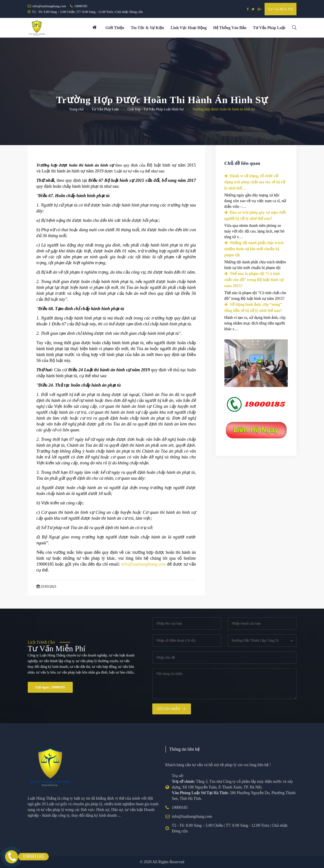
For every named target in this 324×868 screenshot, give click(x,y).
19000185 (81, 6)
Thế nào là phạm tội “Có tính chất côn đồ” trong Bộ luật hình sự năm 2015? (254, 280)
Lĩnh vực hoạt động (189, 28)
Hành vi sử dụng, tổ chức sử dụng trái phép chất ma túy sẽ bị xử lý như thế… (255, 182)
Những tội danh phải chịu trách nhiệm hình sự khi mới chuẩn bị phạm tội (254, 249)
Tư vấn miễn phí (281, 9)
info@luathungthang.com (49, 6)
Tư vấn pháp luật (269, 28)
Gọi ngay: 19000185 (50, 687)
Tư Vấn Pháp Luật (105, 109)
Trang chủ (77, 109)
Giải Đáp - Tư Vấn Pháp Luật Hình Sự (156, 109)
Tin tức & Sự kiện (147, 28)
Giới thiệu (115, 28)
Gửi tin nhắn (168, 709)
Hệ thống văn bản (230, 28)
